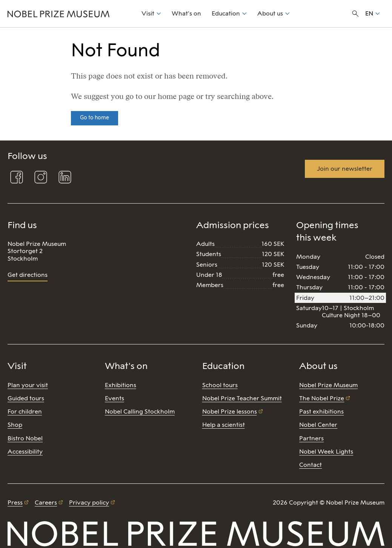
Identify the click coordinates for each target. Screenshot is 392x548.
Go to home (95, 118)
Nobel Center (318, 425)
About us (270, 13)
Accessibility (25, 452)
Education (226, 13)
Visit (148, 13)
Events (115, 398)
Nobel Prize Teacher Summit (242, 398)
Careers (46, 502)
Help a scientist (224, 425)
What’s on (186, 13)
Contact (311, 465)
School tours (220, 385)
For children (25, 411)
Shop (15, 425)
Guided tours (26, 398)
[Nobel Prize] (70, 14)
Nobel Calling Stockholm (140, 411)
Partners (311, 438)
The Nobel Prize (322, 398)
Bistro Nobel (25, 438)
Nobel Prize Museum (328, 385)
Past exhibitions (321, 411)
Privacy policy (89, 502)
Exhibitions (121, 385)
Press (15, 502)
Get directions (28, 275)
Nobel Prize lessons (230, 411)
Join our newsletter (345, 169)
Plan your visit (28, 385)
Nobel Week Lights (326, 452)
